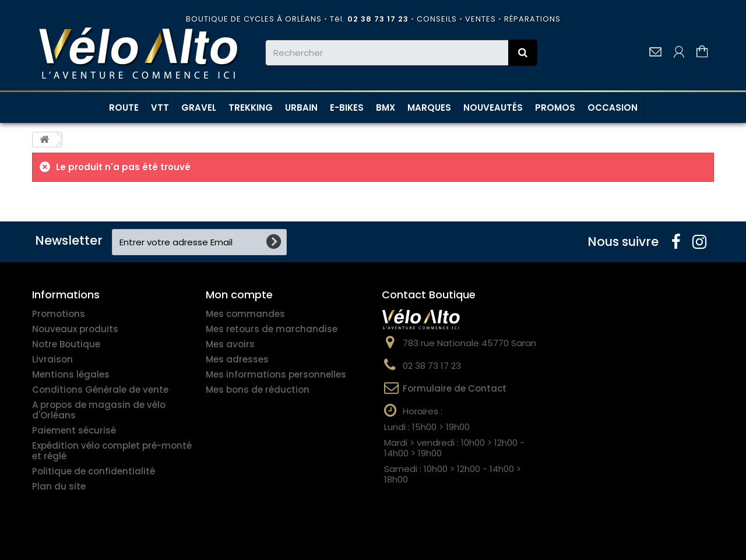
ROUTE (124, 108)
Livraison (52, 359)
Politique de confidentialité (94, 471)
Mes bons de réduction (258, 390)
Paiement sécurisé (74, 430)
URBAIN (301, 108)
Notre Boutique (66, 344)
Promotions (59, 314)
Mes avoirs (230, 344)
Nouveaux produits (75, 329)
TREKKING (251, 108)
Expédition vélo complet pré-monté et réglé (112, 451)
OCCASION (613, 108)
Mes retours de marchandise (272, 329)
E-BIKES (347, 108)
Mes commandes (245, 314)
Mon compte (239, 295)
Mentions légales (71, 374)
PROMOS (555, 108)
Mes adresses (237, 359)
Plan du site (59, 486)
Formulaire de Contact (455, 388)
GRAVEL (199, 108)
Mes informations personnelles (276, 374)
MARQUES (429, 108)
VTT (160, 108)
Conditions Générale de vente (100, 390)
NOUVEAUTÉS (493, 108)
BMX (386, 108)
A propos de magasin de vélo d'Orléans (99, 410)
